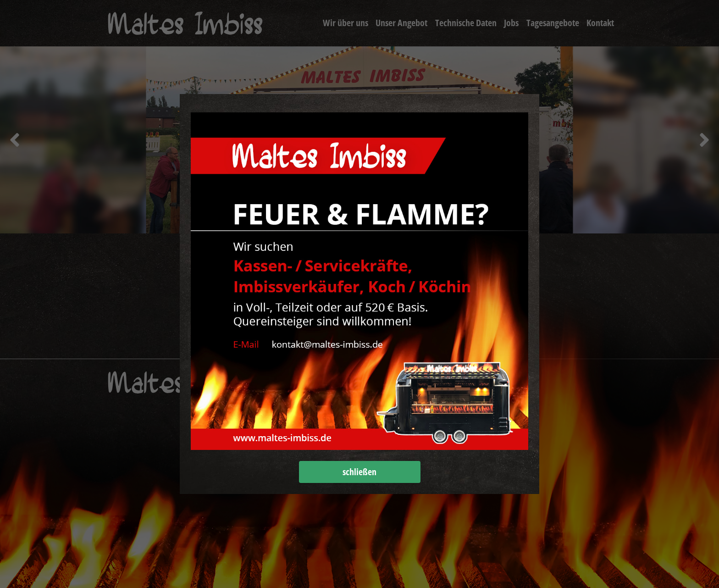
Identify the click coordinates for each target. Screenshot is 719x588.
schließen (359, 472)
